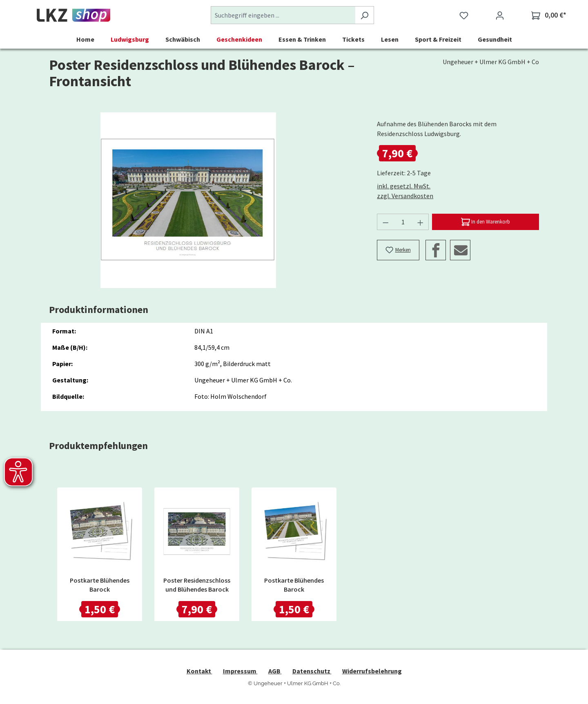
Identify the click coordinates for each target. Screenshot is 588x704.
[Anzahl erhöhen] (421, 222)
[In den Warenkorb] (486, 222)
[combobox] (283, 15)
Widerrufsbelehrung (372, 671)
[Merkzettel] (464, 15)
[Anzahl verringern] (385, 222)
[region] (188, 200)
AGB (275, 671)
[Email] (460, 250)
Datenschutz (312, 671)
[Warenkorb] (549, 15)
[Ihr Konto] (500, 15)
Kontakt (199, 671)
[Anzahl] (403, 222)
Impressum (240, 671)
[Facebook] (436, 250)
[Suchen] (364, 15)
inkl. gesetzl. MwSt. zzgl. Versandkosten (405, 191)
